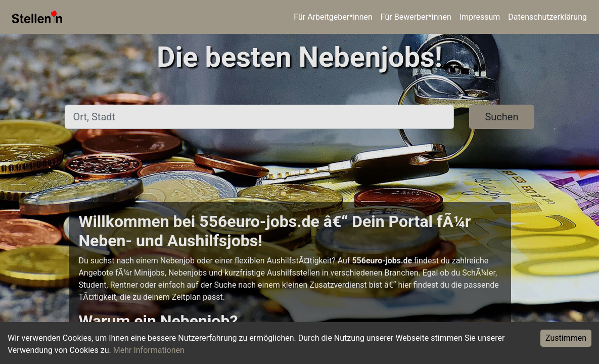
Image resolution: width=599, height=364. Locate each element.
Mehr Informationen (149, 350)
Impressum (480, 17)
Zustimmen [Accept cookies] (566, 338)
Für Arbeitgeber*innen (333, 17)
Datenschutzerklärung (547, 17)
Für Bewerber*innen (416, 17)
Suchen (501, 117)
